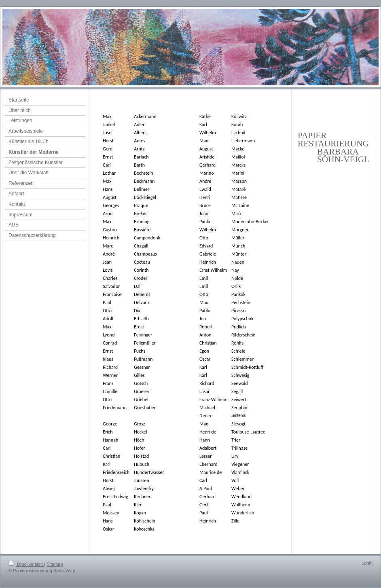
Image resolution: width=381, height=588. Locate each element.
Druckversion (26, 564)
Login (367, 563)
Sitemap (55, 564)
